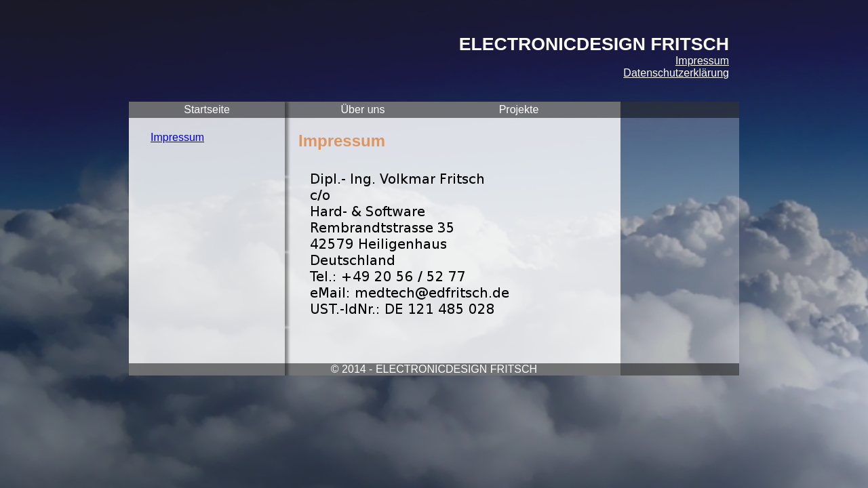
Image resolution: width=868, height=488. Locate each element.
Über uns (363, 109)
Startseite (207, 109)
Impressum (702, 61)
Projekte (519, 109)
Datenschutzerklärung (676, 73)
